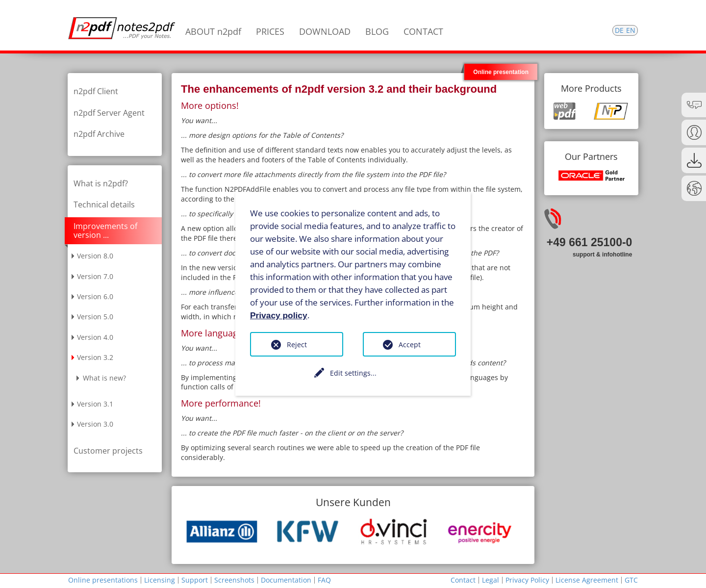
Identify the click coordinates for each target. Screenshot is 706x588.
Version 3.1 (95, 404)
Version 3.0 (95, 424)
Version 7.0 (95, 276)
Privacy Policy (527, 580)
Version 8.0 (95, 256)
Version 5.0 (95, 317)
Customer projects (108, 451)
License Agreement (587, 580)
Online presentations (103, 580)
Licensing (160, 580)
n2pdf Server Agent (109, 113)
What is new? (104, 378)
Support (195, 580)
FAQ (324, 580)
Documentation (286, 580)
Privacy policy (279, 315)
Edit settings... (353, 373)
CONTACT (423, 31)
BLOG (377, 31)
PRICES (270, 31)
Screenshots (234, 580)
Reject (297, 345)
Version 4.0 (95, 337)
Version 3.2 (95, 357)
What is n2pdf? (101, 183)
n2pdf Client (96, 91)
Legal (491, 580)
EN (631, 30)
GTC (631, 580)
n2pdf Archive (99, 134)
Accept (410, 345)
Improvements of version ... (105, 230)
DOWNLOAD (325, 31)
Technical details (104, 205)
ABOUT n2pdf (213, 31)
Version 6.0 (95, 296)
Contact (463, 580)
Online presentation (501, 72)
